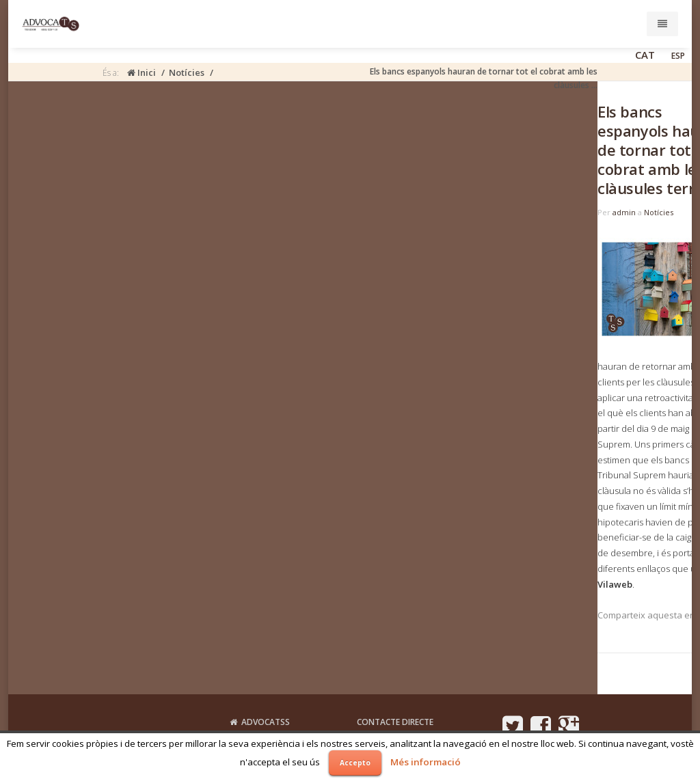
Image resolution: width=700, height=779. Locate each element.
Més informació (426, 762)
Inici (142, 72)
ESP (678, 56)
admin (624, 212)
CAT (645, 55)
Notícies (187, 72)
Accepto (355, 763)
